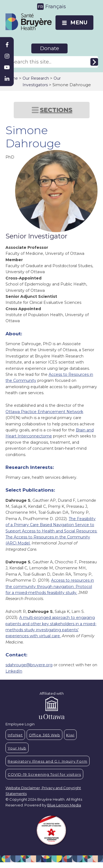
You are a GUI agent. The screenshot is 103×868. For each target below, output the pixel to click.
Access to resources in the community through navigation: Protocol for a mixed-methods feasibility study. (50, 586)
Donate (50, 48)
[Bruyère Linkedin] (7, 79)
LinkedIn (14, 671)
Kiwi (70, 735)
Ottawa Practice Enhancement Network (44, 412)
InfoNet (15, 735)
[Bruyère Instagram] (7, 56)
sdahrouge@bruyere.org (29, 665)
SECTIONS (56, 110)
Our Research (36, 78)
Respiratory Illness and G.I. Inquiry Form (48, 761)
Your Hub (17, 748)
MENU (79, 23)
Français (56, 7)
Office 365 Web (44, 735)
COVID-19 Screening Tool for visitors (44, 774)
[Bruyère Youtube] (7, 67)
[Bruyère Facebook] (7, 45)
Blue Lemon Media (64, 805)
